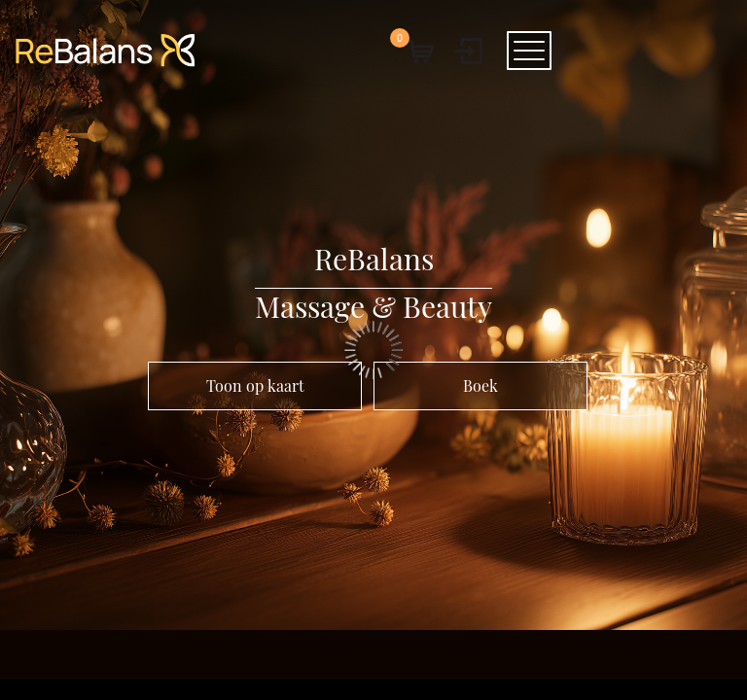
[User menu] (468, 51)
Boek (480, 385)
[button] (419, 51)
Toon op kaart (255, 385)
